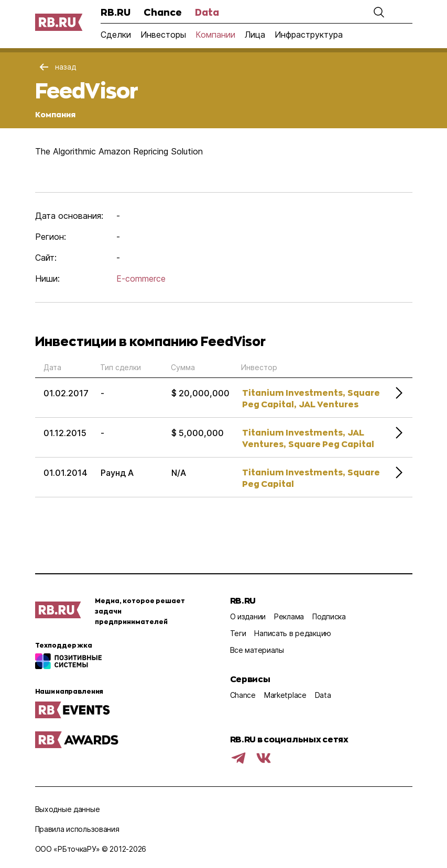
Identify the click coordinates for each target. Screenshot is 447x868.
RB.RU (116, 12)
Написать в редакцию (293, 633)
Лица (255, 35)
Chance (163, 12)
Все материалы (257, 650)
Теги (238, 633)
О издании (248, 616)
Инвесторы (163, 35)
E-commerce (141, 279)
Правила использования (77, 829)
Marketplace (285, 695)
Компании (215, 35)
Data (207, 12)
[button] (379, 12)
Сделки (116, 35)
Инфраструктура (309, 35)
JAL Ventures (329, 404)
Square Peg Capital (331, 444)
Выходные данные (68, 809)
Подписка (329, 616)
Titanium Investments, (293, 392)
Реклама (289, 616)
